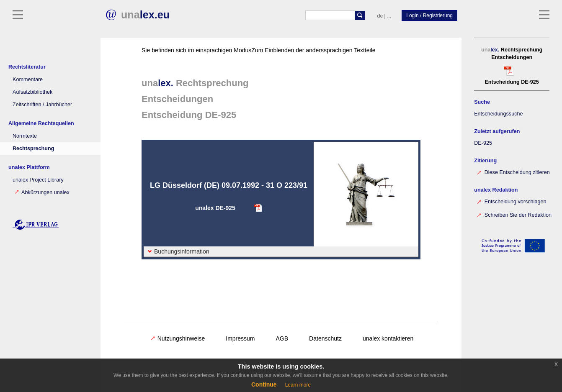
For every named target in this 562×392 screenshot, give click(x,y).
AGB (282, 338)
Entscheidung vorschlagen (507, 201)
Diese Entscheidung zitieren (509, 172)
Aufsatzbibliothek (32, 92)
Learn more (298, 385)
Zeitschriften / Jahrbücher (42, 105)
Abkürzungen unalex (42, 192)
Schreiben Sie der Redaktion (510, 214)
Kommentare (28, 79)
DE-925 (479, 143)
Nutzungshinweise (178, 338)
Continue (264, 384)
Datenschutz (325, 338)
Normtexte (25, 136)
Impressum (240, 338)
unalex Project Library (38, 180)
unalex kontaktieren (388, 338)
